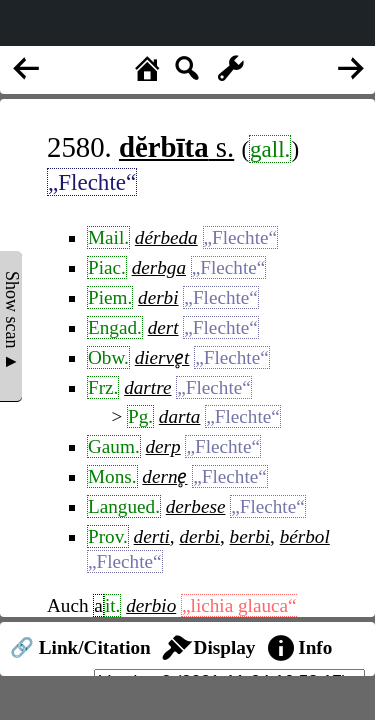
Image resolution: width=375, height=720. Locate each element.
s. (176, 147)
